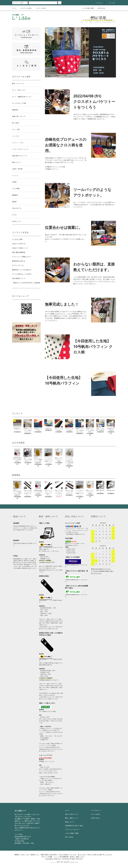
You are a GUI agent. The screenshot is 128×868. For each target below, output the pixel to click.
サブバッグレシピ (18, 265)
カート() (111, 3)
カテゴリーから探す (25, 8)
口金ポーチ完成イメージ (20, 248)
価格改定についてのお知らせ (22, 270)
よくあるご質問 (17, 239)
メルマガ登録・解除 (87, 8)
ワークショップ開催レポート (22, 257)
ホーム (15, 8)
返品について (70, 822)
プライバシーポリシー (72, 829)
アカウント (98, 3)
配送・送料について (72, 818)
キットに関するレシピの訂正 (22, 274)
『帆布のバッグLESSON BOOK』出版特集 (26, 283)
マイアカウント (96, 810)
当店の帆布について (19, 278)
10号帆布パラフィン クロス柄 (55, 167)
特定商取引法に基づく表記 (74, 826)
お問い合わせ (100, 8)
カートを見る (95, 814)
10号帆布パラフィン (52, 169)
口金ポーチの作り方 (19, 244)
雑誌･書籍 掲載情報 (19, 252)
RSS (66, 837)
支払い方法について (72, 814)
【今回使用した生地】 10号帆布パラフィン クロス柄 (93, 346)
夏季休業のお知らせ (19, 261)
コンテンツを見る (40, 8)
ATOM (71, 837)
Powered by (64, 862)
